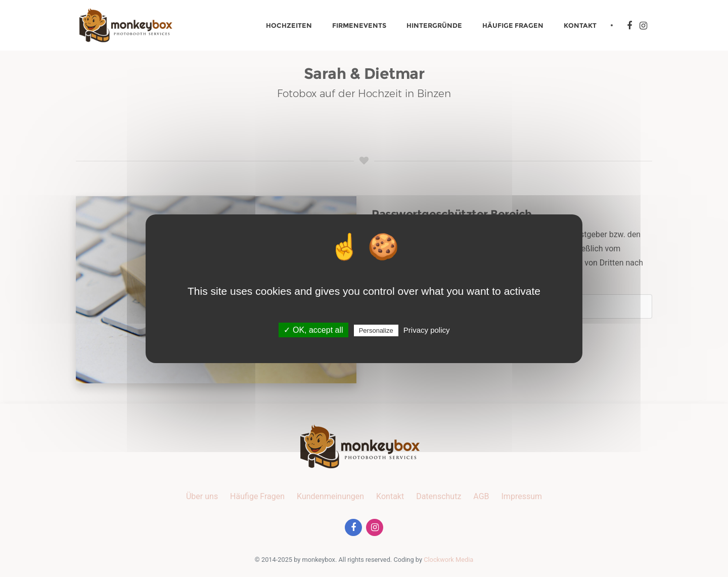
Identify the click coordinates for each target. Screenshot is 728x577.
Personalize (376, 330)
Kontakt (580, 25)
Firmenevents (359, 25)
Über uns (202, 496)
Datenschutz (439, 496)
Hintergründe (434, 25)
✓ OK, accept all (313, 330)
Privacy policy (427, 330)
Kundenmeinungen (330, 496)
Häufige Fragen (513, 25)
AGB (481, 496)
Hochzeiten (289, 25)
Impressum (522, 496)
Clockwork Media (448, 560)
